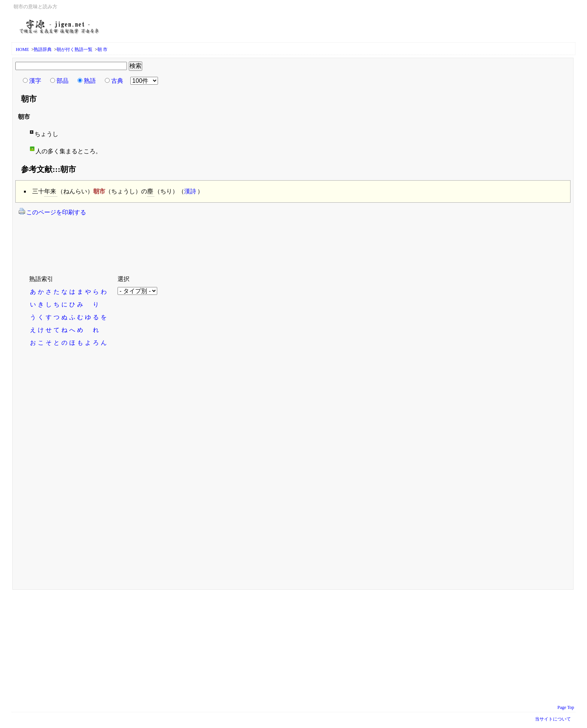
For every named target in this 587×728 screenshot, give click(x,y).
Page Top (566, 707)
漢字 (35, 81)
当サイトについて (553, 719)
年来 (50, 191)
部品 (63, 81)
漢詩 (190, 191)
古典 (117, 81)
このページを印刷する (52, 212)
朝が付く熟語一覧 (74, 49)
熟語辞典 (43, 49)
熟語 (90, 81)
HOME (22, 49)
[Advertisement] (153, 241)
